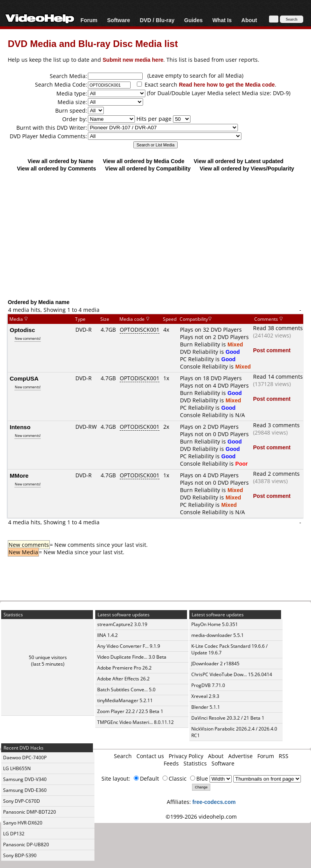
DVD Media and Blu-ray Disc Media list (93, 43)
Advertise (240, 756)
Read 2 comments (276, 474)
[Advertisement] (155, 235)
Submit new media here (133, 60)
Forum (89, 20)
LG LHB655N (17, 768)
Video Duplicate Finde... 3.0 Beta (132, 657)
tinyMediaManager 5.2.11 (125, 700)
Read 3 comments (276, 425)
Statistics (195, 763)
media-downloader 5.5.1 (218, 635)
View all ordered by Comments (56, 168)
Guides (193, 20)
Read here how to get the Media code (227, 84)
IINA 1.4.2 (107, 635)
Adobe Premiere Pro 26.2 (124, 668)
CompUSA (24, 378)
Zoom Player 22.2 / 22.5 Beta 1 (130, 711)
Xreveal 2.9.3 (205, 696)
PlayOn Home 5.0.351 (215, 624)
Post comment (272, 350)
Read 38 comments (278, 328)
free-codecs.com (214, 802)
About (249, 20)
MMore (19, 475)
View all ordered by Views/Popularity (247, 168)
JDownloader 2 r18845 (215, 664)
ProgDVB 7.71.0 (208, 685)
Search (123, 756)
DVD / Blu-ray (157, 20)
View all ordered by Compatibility (148, 168)
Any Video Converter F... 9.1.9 (129, 646)
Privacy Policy (186, 756)
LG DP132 (14, 834)
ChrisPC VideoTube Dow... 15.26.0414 (232, 674)
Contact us (150, 756)
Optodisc (22, 330)
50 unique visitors (48, 657)
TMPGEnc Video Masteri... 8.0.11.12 (135, 722)
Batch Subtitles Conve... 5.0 (126, 690)
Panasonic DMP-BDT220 (30, 812)
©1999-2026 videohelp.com (201, 817)
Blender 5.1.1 (206, 707)
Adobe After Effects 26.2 (123, 679)
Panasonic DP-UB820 (26, 845)
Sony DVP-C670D (22, 801)
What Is (222, 20)
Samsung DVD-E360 (25, 790)
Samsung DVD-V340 (25, 779)
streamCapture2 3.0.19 (122, 624)
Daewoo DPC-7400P (25, 758)
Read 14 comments (278, 377)
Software (118, 20)
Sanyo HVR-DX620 (23, 823)
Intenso (20, 427)
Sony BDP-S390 (20, 855)
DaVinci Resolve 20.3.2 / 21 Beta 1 (228, 718)
